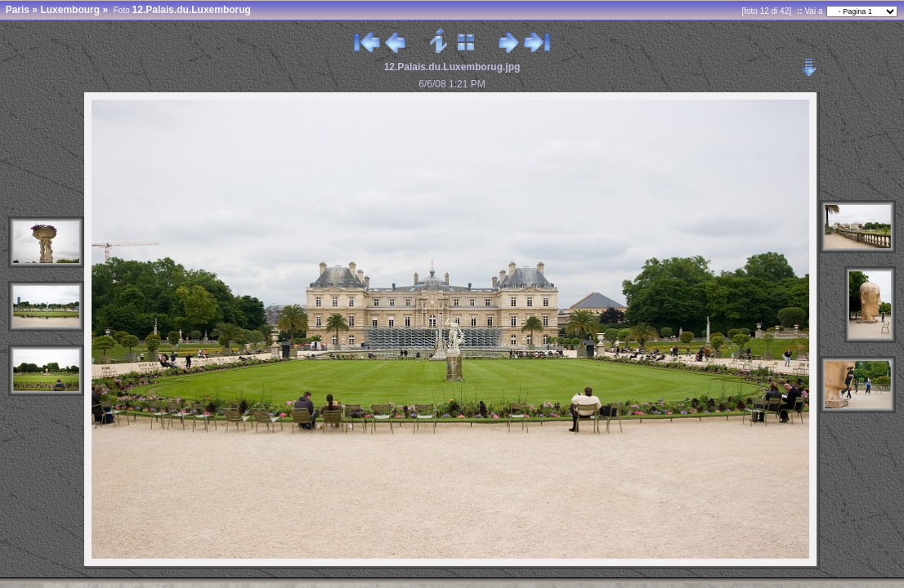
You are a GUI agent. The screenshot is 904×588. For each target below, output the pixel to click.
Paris (18, 10)
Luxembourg (70, 10)
